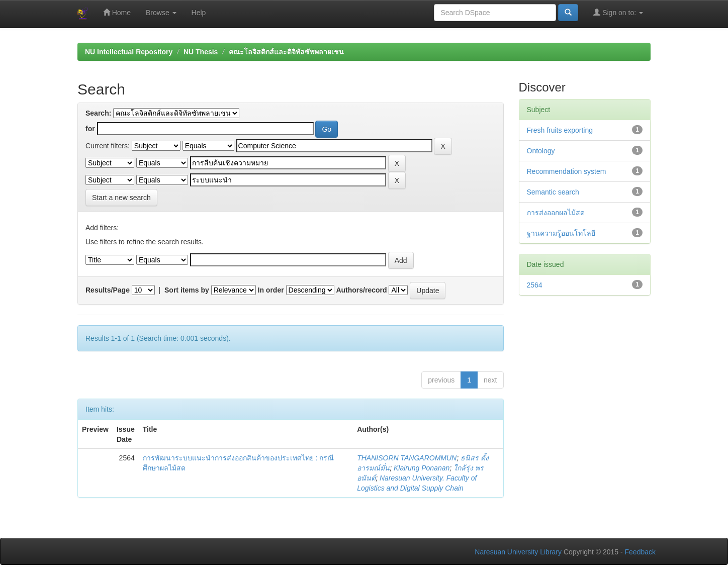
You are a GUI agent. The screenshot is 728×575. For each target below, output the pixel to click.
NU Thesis (201, 52)
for (90, 129)
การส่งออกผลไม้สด (556, 213)
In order (271, 290)
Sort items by (187, 290)
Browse (161, 13)
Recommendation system (567, 171)
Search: (98, 113)
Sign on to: (618, 12)
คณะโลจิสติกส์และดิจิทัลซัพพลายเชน (286, 52)
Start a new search (121, 198)
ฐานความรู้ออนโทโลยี (561, 233)
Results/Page (108, 290)
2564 (535, 285)
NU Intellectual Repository (129, 52)
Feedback (640, 552)
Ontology (541, 151)
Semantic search (553, 192)
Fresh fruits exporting (560, 130)
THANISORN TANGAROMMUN (407, 458)
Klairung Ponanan (422, 468)
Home (117, 12)
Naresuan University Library (518, 552)
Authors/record (361, 290)
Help (199, 13)
